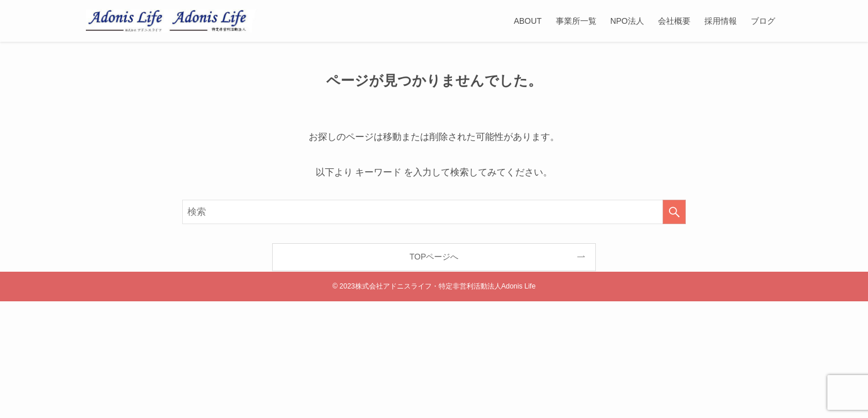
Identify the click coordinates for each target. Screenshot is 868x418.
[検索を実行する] (674, 212)
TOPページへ (434, 257)
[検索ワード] (434, 212)
